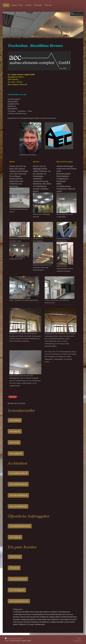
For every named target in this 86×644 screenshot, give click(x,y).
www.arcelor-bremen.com (19, 601)
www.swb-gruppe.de (17, 590)
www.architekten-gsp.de (18, 484)
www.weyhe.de (15, 537)
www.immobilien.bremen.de (20, 526)
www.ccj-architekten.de (18, 506)
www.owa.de (14, 442)
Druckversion (11, 638)
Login (79, 638)
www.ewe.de (14, 568)
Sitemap (20, 638)
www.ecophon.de (16, 453)
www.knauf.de (15, 420)
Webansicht (77, 641)
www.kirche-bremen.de (18, 579)
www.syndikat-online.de (18, 473)
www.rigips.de (15, 431)
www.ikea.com (15, 557)
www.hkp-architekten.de (18, 495)
